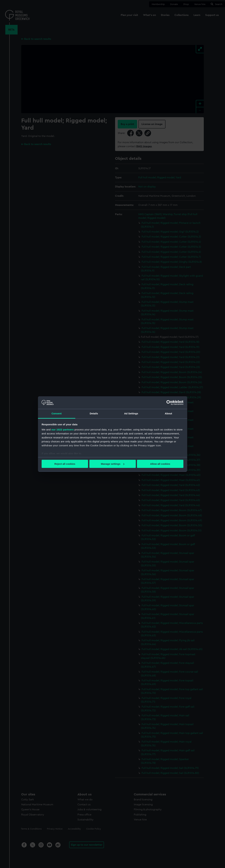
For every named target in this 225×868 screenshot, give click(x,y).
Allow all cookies (160, 464)
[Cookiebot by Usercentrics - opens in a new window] (169, 403)
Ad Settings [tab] (131, 413)
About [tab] (168, 413)
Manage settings (113, 464)
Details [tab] (94, 413)
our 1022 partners (63, 430)
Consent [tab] (57, 413)
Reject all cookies (65, 464)
